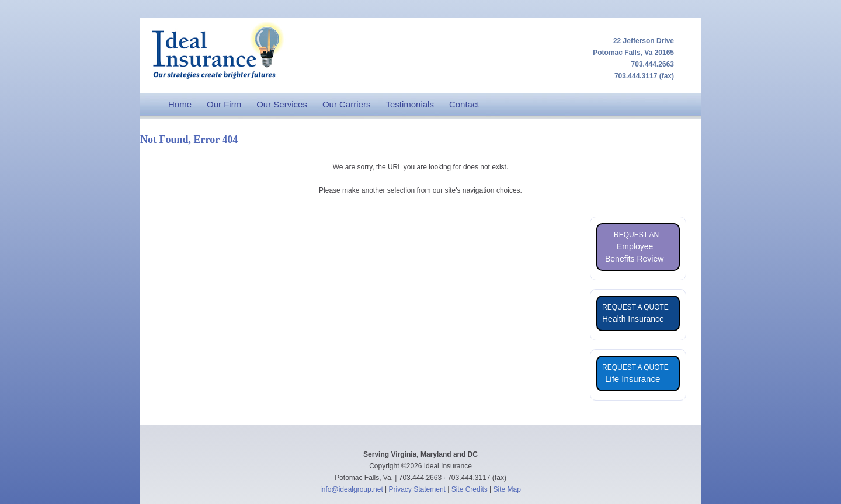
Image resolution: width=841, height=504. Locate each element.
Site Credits (470, 489)
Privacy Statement (417, 489)
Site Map (507, 489)
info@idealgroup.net (352, 489)
